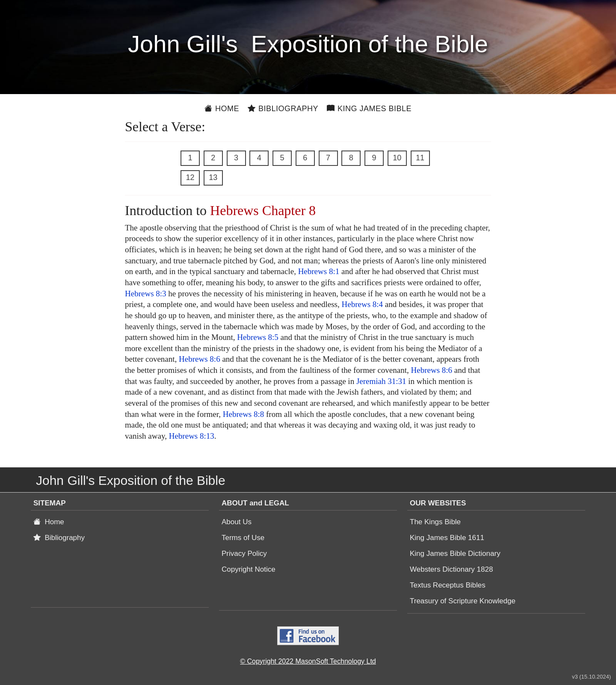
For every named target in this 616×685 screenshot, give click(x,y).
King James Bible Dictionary (455, 554)
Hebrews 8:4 (363, 304)
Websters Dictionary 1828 (451, 569)
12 (190, 177)
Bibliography (283, 109)
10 (397, 158)
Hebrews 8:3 (146, 294)
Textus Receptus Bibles (448, 585)
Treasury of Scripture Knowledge (463, 601)
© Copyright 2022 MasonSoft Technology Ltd (308, 661)
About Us (237, 522)
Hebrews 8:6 (200, 359)
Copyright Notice (249, 569)
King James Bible (369, 109)
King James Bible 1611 (447, 538)
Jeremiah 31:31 (381, 381)
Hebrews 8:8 (244, 414)
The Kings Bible (435, 522)
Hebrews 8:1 (319, 271)
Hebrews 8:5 (258, 337)
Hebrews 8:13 (192, 436)
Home (222, 109)
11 (420, 158)
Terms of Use (243, 538)
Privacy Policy (244, 554)
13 (213, 177)
